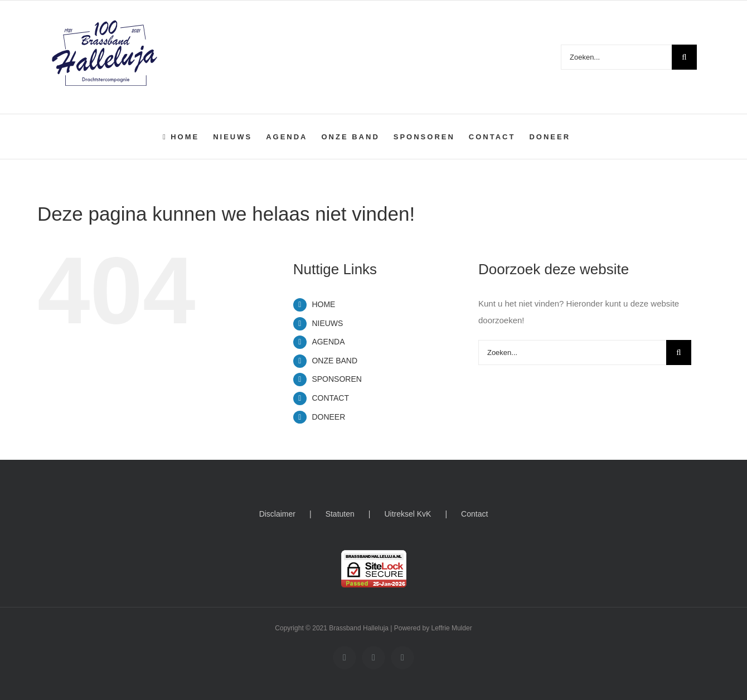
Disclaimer (277, 514)
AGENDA (328, 342)
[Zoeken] (684, 57)
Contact (474, 514)
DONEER (328, 417)
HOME (323, 304)
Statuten (340, 514)
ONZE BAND (334, 361)
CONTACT (330, 398)
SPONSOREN (336, 379)
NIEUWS (327, 323)
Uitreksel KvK (408, 514)
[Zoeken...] (616, 57)
